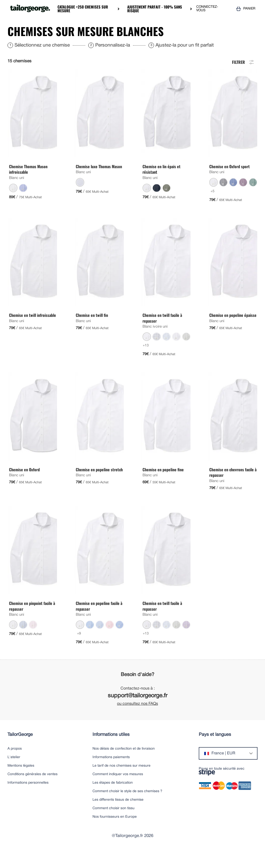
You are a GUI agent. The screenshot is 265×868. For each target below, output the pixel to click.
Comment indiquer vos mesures (118, 789)
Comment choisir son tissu (113, 823)
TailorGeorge (20, 750)
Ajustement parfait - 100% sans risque (155, 9)
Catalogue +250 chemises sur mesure (83, 9)
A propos (15, 764)
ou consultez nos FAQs (137, 719)
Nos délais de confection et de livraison (124, 764)
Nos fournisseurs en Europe (115, 832)
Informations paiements (111, 772)
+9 (79, 649)
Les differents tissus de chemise (118, 815)
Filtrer (243, 77)
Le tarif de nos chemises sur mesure (121, 781)
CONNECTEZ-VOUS (207, 9)
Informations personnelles (28, 798)
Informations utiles (111, 750)
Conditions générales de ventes (32, 789)
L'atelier (14, 772)
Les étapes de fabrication (113, 798)
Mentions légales (21, 781)
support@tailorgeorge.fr (138, 711)
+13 (146, 361)
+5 (212, 206)
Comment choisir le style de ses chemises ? (127, 806)
